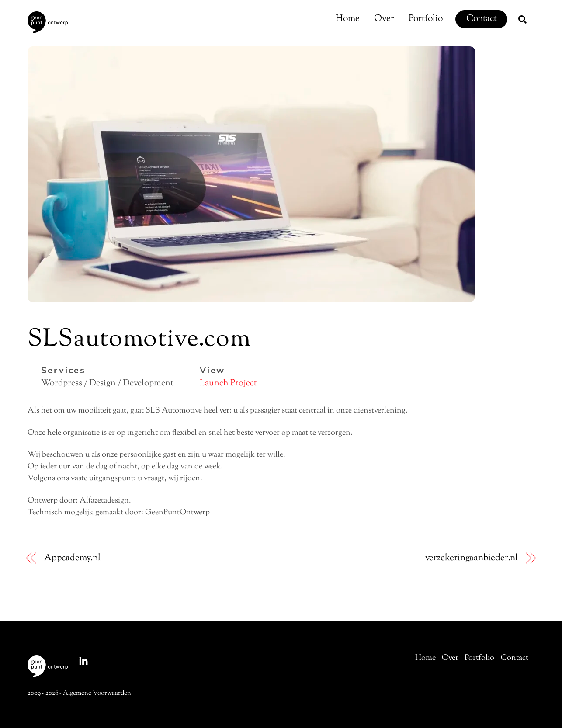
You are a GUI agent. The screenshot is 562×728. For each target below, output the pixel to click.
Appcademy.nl (72, 559)
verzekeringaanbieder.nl (472, 559)
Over (384, 19)
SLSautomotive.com (139, 340)
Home (348, 19)
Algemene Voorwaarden (97, 694)
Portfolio (426, 19)
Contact (481, 19)
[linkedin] (83, 661)
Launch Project (228, 384)
